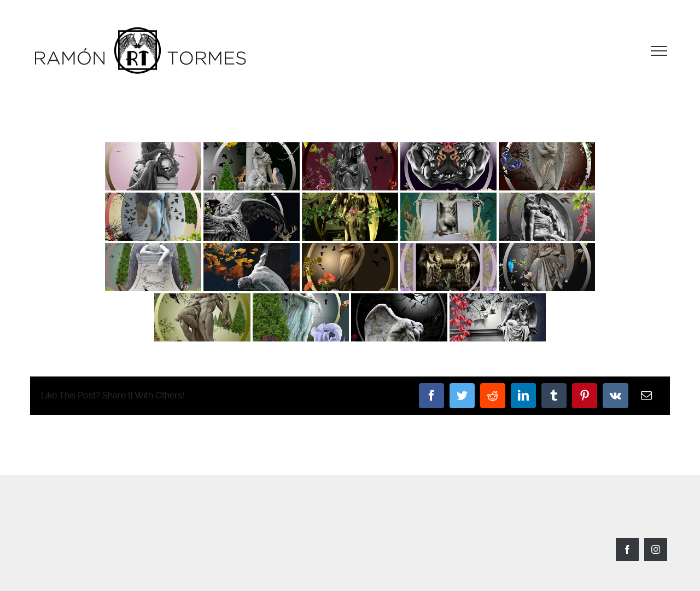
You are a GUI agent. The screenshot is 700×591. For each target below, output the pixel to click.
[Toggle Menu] (659, 51)
